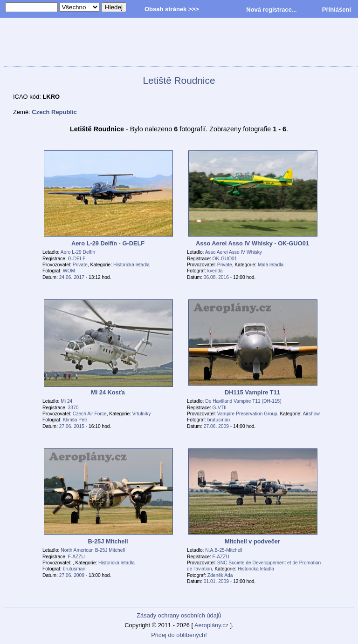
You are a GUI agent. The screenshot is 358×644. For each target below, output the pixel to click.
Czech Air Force (90, 414)
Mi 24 (66, 401)
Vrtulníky (141, 414)
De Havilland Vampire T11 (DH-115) (243, 401)
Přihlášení (337, 10)
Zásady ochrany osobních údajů (179, 615)
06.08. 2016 (216, 277)
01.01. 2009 (216, 581)
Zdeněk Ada (220, 575)
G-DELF (77, 259)
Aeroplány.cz (211, 625)
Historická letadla (131, 265)
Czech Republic (54, 112)
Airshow (311, 414)
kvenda (215, 271)
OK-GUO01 (225, 259)
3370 (73, 408)
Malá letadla (271, 265)
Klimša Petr (75, 420)
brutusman (219, 420)
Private (80, 265)
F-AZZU (76, 557)
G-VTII (220, 408)
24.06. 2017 (72, 277)
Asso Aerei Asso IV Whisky (234, 252)
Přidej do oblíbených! (179, 635)
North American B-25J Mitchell (93, 550)
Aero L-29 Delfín (78, 252)
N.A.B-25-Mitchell (224, 550)
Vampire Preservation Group (247, 414)
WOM (69, 271)
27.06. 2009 (216, 426)
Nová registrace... (271, 10)
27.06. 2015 (72, 426)
